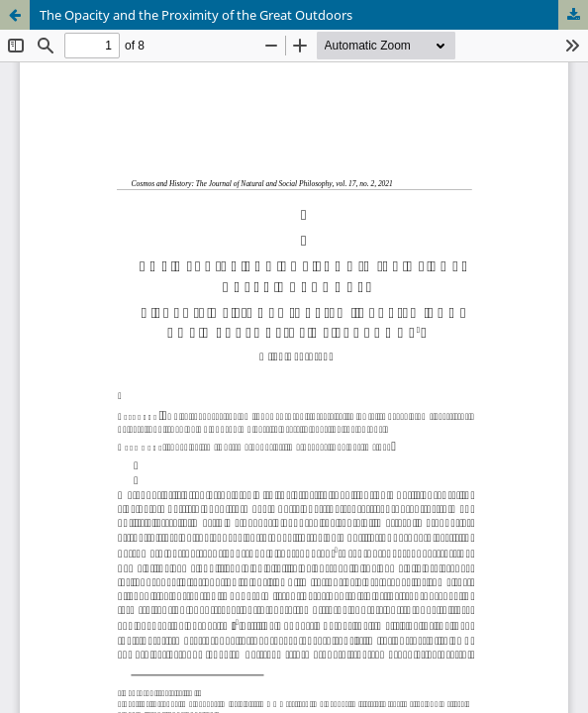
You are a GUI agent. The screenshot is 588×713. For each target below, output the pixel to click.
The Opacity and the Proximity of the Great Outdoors (196, 15)
